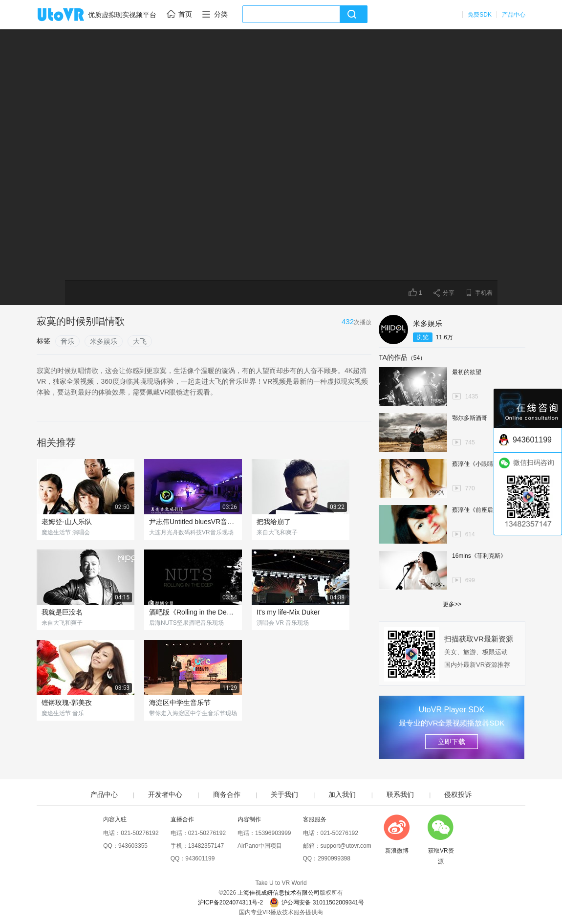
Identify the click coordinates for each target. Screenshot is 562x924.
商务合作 (227, 794)
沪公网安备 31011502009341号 (317, 902)
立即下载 (452, 742)
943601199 (200, 858)
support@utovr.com (346, 846)
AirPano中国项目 (260, 846)
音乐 (67, 341)
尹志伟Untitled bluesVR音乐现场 (193, 522)
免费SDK (480, 15)
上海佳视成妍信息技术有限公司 (279, 893)
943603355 (133, 846)
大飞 (140, 341)
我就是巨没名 (62, 612)
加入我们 (342, 794)
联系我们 (400, 794)
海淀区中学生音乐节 (180, 703)
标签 (43, 341)
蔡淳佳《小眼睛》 (476, 464)
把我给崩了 (274, 522)
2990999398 (334, 858)
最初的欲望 (467, 372)
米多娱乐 (104, 341)
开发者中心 (165, 794)
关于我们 (284, 794)
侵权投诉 (458, 794)
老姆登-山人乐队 (67, 522)
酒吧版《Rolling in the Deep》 (193, 612)
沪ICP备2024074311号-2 (230, 902)
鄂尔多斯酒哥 (470, 418)
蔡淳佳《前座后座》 (478, 510)
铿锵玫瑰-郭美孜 (67, 703)
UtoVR (71, 15)
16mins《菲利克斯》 (479, 556)
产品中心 (514, 15)
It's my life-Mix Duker (288, 612)
